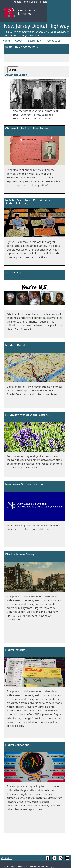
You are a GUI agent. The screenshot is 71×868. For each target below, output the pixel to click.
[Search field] (37, 64)
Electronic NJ (35, 41)
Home (6, 41)
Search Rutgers (39, 2)
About (19, 41)
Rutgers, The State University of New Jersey (32, 867)
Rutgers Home (21, 2)
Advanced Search (16, 75)
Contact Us (54, 41)
